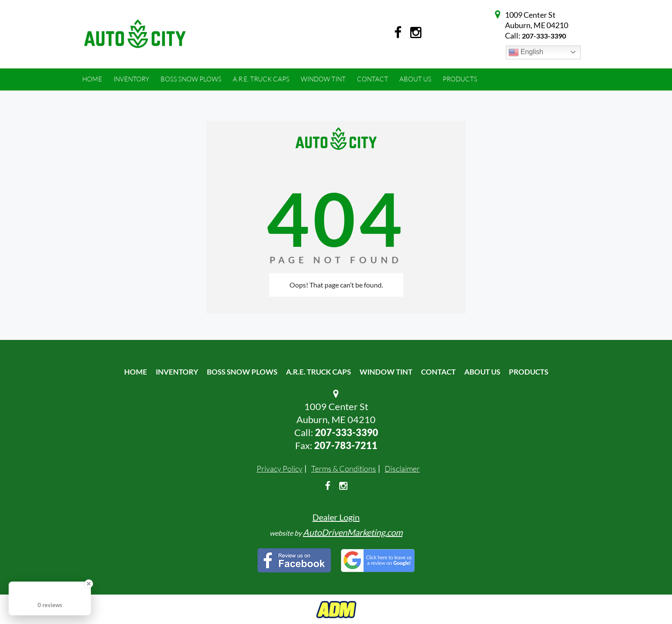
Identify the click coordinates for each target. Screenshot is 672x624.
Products (529, 372)
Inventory (177, 372)
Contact (438, 372)
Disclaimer (402, 469)
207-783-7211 (346, 445)
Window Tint (386, 372)
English (526, 52)
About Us (482, 372)
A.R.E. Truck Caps (318, 372)
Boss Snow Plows (242, 372)
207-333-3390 (544, 36)
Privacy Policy (280, 469)
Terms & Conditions (344, 469)
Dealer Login (336, 517)
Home (136, 372)
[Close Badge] (89, 584)
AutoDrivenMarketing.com (353, 532)
